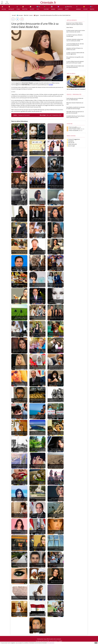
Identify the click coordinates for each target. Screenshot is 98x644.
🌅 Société (32, 8)
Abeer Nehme (70, 27)
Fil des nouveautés (72, 130)
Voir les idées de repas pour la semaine (76, 89)
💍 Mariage (79, 8)
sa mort (51, 85)
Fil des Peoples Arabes (73, 129)
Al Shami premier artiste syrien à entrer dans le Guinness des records (76, 31)
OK (96, 643)
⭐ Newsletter (70, 141)
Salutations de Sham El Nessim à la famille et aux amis (75, 49)
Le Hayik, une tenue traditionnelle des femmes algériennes (75, 53)
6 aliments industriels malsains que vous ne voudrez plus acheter (75, 40)
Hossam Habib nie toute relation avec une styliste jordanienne (75, 67)
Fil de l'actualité (72, 127)
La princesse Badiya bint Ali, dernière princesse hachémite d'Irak (75, 44)
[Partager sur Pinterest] (22, 19)
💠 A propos (92, 8)
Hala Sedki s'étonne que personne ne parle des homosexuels (75, 112)
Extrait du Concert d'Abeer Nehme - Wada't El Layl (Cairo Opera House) (75, 24)
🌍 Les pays (38, 8)
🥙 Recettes (25, 8)
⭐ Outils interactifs (72, 144)
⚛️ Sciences (60, 8)
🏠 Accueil (4, 8)
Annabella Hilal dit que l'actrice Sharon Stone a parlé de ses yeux (75, 117)
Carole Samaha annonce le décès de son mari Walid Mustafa (75, 99)
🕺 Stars (18, 8)
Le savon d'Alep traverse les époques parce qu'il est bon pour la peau (75, 62)
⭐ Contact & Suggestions (73, 139)
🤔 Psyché (85, 8)
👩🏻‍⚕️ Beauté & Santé (68, 8)
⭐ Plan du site (70, 143)
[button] (2, 3)
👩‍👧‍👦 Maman (53, 8)
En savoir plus (51, 643)
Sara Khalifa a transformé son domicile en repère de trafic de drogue (75, 108)
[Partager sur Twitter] (17, 19)
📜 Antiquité (11, 8)
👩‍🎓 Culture (46, 8)
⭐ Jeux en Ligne (71, 146)
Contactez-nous (42, 639)
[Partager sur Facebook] (13, 19)
